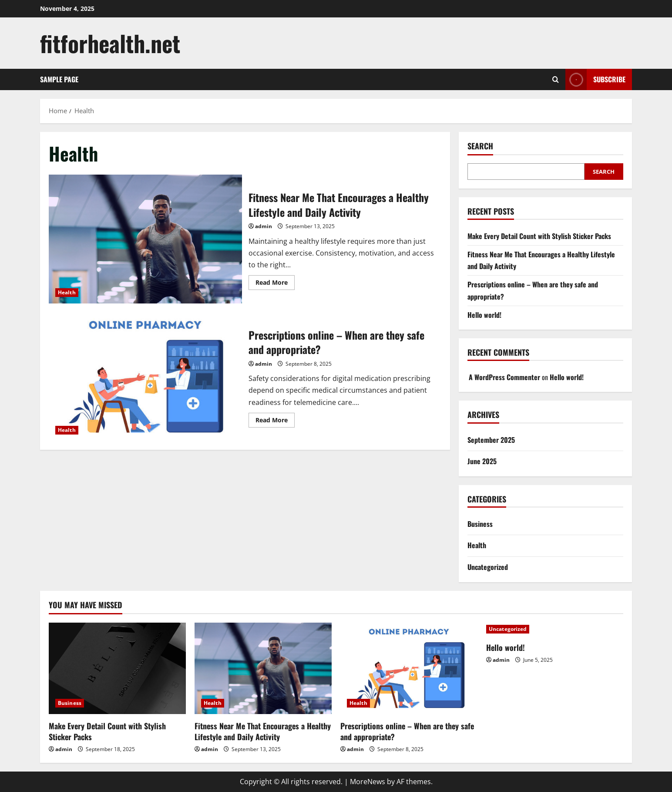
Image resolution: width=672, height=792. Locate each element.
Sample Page (59, 79)
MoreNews (368, 782)
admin (264, 226)
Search (480, 146)
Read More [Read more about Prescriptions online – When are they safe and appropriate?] (275, 421)
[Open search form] (556, 79)
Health (67, 292)
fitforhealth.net (110, 43)
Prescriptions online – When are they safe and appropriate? (145, 377)
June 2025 (482, 461)
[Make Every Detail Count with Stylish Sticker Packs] (117, 668)
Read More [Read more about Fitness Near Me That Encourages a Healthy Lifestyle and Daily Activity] (275, 284)
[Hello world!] (555, 629)
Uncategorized (488, 567)
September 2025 (491, 440)
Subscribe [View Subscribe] (595, 79)
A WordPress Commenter (504, 377)
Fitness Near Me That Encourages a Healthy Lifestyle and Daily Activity (145, 239)
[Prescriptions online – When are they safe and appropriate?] (409, 668)
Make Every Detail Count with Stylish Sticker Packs (539, 236)
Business (480, 524)
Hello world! (484, 315)
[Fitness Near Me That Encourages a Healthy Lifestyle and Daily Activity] (263, 668)
